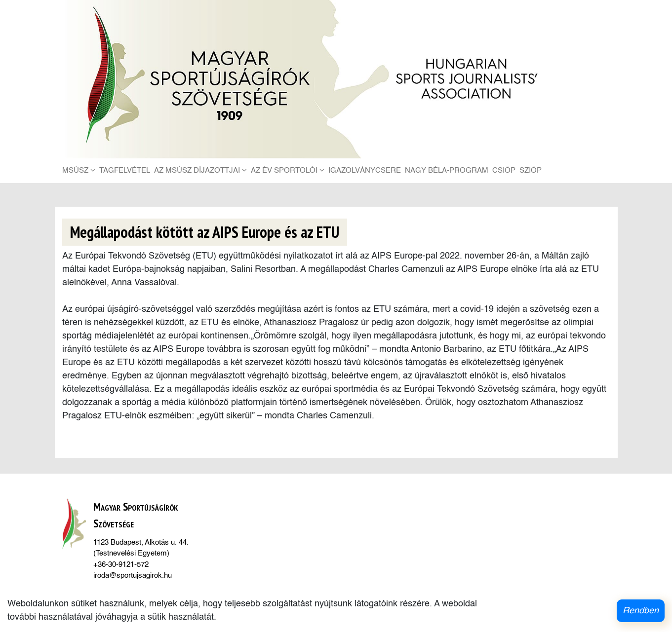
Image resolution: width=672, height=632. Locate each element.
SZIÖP (531, 170)
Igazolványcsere (365, 170)
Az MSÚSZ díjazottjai (200, 170)
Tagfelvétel (125, 170)
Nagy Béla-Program (447, 170)
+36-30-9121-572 (121, 565)
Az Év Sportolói (288, 170)
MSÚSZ (79, 170)
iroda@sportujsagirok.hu (133, 576)
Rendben (641, 611)
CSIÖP (504, 170)
